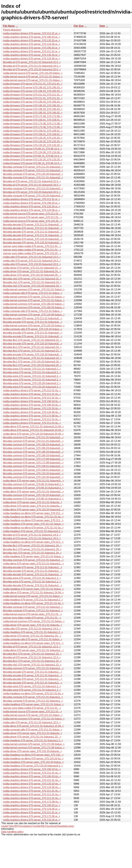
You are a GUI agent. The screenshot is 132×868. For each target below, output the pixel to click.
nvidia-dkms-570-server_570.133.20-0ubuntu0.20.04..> (33, 434)
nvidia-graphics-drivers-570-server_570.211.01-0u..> (32, 390)
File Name (9, 26)
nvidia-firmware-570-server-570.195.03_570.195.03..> (33, 88)
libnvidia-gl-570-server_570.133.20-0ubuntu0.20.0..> (32, 69)
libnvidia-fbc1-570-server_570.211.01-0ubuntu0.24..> (32, 347)
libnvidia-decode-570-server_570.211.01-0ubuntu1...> (33, 574)
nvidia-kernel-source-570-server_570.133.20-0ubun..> (33, 73)
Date (102, 26)
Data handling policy (12, 832)
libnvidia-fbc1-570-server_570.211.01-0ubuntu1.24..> (32, 546)
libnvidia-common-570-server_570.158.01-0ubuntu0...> (33, 466)
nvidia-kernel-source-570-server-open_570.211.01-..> (32, 214)
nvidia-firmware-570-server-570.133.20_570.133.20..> (33, 138)
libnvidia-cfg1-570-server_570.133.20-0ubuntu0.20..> (32, 286)
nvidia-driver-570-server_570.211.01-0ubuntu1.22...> (32, 737)
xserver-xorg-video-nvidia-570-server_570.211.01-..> (32, 246)
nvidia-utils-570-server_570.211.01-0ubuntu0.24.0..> (32, 261)
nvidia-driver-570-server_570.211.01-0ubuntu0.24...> (32, 271)
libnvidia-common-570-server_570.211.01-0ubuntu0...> (33, 437)
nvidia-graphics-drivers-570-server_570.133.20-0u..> (32, 408)
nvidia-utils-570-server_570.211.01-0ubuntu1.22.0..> (32, 722)
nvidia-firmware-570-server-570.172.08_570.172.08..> (33, 116)
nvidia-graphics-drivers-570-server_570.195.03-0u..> (32, 401)
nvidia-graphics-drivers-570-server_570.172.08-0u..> (32, 416)
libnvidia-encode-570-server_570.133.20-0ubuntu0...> (33, 344)
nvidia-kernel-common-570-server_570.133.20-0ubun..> (34, 326)
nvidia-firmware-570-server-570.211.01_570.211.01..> (33, 84)
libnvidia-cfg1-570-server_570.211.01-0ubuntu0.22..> (32, 279)
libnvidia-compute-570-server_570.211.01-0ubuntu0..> (33, 167)
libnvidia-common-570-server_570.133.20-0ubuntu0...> (33, 474)
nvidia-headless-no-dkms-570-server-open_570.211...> (33, 513)
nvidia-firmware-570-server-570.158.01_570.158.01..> (33, 120)
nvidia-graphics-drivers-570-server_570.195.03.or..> (32, 37)
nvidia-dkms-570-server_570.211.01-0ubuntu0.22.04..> (33, 427)
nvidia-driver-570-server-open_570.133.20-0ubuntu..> (32, 751)
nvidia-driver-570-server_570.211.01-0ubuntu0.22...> (32, 268)
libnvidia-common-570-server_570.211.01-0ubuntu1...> (33, 560)
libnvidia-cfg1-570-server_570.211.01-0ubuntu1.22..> (32, 665)
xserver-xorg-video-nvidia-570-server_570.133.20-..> (32, 253)
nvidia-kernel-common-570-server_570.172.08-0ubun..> (34, 744)
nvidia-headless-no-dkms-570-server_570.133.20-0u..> (33, 759)
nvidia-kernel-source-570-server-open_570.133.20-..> (32, 221)
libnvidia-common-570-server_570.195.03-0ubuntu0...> (33, 445)
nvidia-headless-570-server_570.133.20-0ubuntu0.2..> (33, 766)
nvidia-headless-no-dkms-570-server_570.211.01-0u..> (33, 517)
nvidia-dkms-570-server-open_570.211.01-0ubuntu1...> (33, 564)
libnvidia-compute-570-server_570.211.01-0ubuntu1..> (33, 607)
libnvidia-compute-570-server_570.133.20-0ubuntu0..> (33, 174)
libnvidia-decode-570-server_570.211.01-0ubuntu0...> (33, 225)
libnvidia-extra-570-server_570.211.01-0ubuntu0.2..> (32, 369)
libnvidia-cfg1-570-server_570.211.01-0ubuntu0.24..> (32, 282)
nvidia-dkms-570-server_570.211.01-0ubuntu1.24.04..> (33, 593)
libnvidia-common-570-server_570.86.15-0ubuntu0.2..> (33, 484)
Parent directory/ (12, 30)
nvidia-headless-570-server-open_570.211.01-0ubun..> (33, 524)
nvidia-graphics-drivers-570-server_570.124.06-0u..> (32, 412)
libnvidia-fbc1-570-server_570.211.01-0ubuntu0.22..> (32, 340)
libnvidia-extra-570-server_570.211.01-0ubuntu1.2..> (32, 578)
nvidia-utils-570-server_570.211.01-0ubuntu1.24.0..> (32, 629)
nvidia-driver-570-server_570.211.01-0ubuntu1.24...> (32, 636)
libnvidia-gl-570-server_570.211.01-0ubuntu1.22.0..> (32, 647)
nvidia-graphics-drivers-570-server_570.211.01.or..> (32, 33)
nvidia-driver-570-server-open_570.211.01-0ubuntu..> (32, 502)
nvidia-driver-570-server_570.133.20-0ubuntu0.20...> (32, 275)
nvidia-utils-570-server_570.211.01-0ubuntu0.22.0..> (32, 257)
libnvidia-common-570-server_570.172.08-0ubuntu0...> (33, 459)
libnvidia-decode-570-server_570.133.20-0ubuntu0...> (33, 239)
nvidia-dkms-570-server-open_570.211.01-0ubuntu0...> (33, 481)
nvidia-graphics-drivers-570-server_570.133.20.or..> (32, 41)
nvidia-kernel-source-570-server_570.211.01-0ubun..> (33, 77)
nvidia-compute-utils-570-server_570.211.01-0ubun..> (33, 293)
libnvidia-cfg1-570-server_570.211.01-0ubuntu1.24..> (32, 553)
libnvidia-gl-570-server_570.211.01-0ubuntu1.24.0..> (32, 535)
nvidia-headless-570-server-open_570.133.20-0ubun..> (33, 762)
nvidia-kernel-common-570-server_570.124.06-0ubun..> (34, 315)
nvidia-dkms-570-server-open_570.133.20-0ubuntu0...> (33, 510)
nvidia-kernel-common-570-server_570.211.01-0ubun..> (34, 289)
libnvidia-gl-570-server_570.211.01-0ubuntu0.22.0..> (32, 62)
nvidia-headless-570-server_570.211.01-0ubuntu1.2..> (33, 632)
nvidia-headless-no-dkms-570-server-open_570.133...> (33, 755)
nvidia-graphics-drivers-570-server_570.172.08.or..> (32, 816)
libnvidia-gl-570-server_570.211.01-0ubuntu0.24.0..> (32, 66)
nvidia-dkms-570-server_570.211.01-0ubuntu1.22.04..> (33, 726)
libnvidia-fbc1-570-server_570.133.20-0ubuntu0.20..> (32, 362)
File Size (79, 26)
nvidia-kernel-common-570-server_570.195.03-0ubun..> (34, 304)
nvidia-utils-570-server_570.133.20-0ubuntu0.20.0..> (32, 264)
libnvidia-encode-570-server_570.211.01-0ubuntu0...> (33, 318)
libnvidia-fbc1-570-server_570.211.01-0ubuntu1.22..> (32, 654)
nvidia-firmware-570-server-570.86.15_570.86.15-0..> (32, 149)
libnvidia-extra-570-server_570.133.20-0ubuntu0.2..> (32, 383)
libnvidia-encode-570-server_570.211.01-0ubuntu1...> (33, 567)
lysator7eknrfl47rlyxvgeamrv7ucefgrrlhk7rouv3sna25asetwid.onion (38, 826)
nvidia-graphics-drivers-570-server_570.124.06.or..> (32, 44)
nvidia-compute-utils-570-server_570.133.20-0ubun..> (33, 329)
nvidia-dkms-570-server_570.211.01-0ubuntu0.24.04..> (33, 430)
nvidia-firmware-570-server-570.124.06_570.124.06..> (33, 152)
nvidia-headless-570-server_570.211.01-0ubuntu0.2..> (33, 531)
